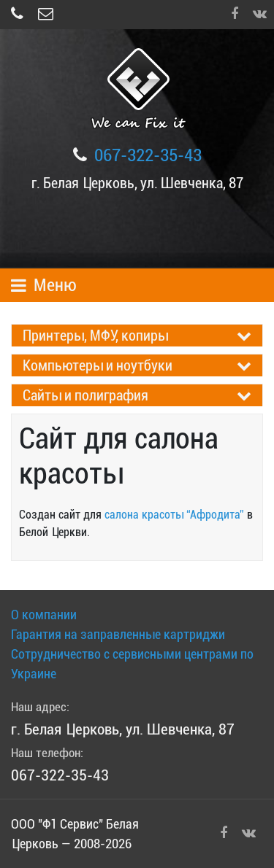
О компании (44, 615)
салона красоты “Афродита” (174, 515)
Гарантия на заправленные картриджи (118, 634)
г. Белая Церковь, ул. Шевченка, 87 (137, 183)
